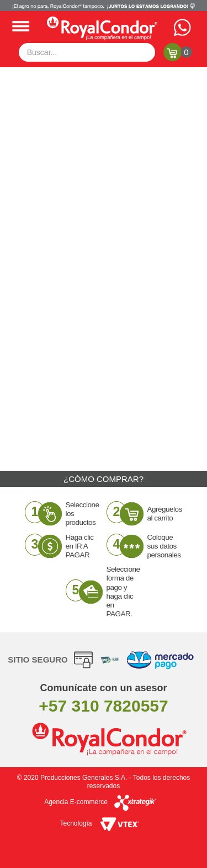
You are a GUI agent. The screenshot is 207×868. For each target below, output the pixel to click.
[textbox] (87, 52)
